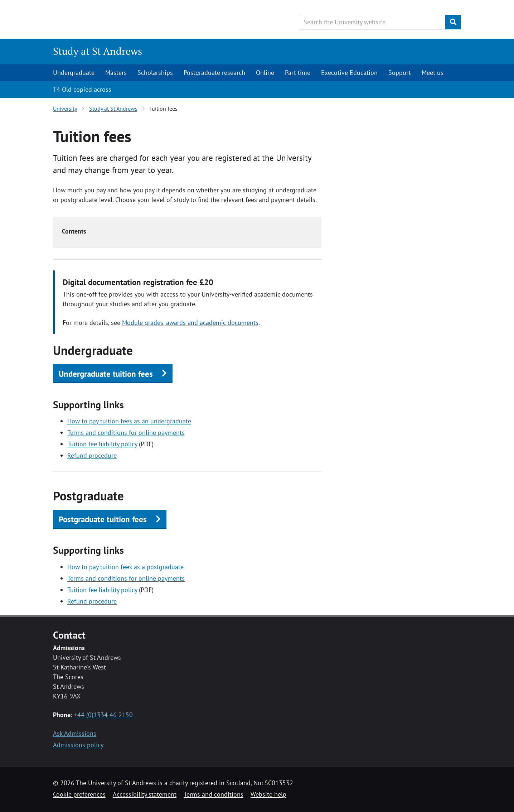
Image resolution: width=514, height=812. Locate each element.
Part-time (298, 73)
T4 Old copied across (82, 89)
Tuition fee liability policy (102, 444)
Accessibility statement (145, 794)
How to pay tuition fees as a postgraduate (125, 567)
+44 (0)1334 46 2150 (103, 715)
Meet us (433, 73)
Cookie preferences (79, 794)
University (65, 109)
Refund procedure (92, 455)
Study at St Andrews (98, 51)
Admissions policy (78, 745)
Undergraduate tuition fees (106, 374)
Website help (268, 794)
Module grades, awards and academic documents (190, 323)
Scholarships (155, 73)
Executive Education (349, 73)
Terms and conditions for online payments (126, 433)
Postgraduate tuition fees (103, 519)
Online (265, 73)
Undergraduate (74, 73)
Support (400, 73)
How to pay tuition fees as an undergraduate (129, 421)
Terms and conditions (214, 794)
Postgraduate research (214, 73)
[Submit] (453, 22)
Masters (116, 73)
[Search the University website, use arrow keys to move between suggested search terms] (372, 22)
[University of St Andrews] (111, 20)
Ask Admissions (75, 733)
